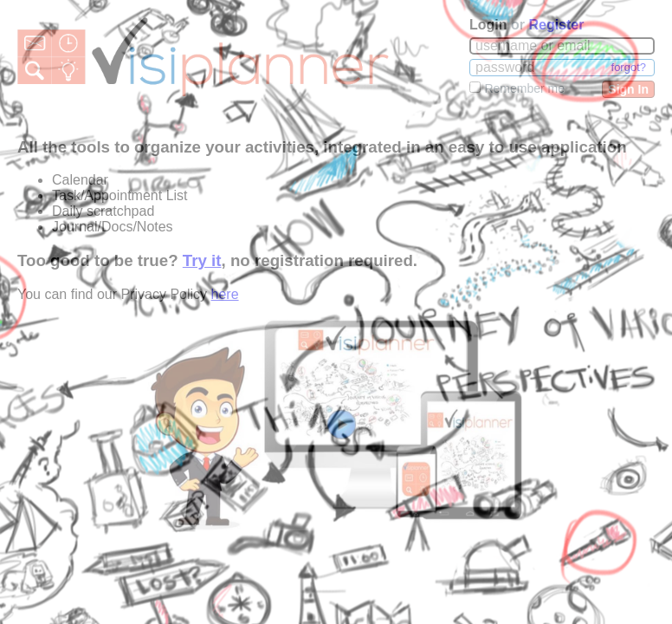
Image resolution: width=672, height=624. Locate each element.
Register (556, 25)
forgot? (629, 67)
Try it (202, 260)
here (225, 294)
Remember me (524, 88)
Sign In (628, 89)
